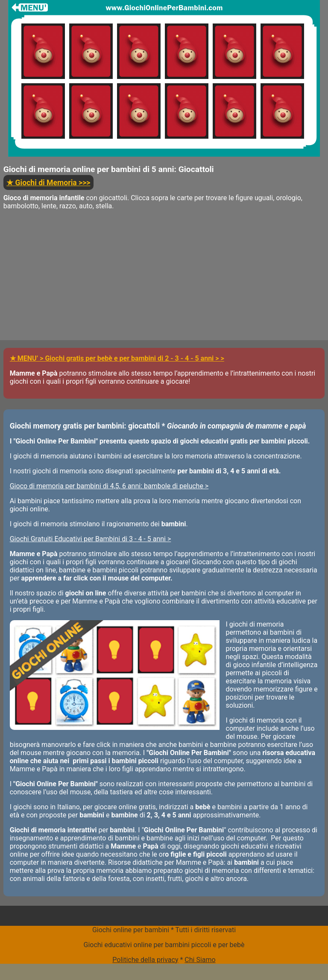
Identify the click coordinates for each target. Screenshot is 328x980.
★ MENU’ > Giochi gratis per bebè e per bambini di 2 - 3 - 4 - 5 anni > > (117, 358)
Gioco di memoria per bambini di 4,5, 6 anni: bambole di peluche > (109, 486)
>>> (48, 183)
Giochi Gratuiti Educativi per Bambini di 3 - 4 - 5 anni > (91, 539)
